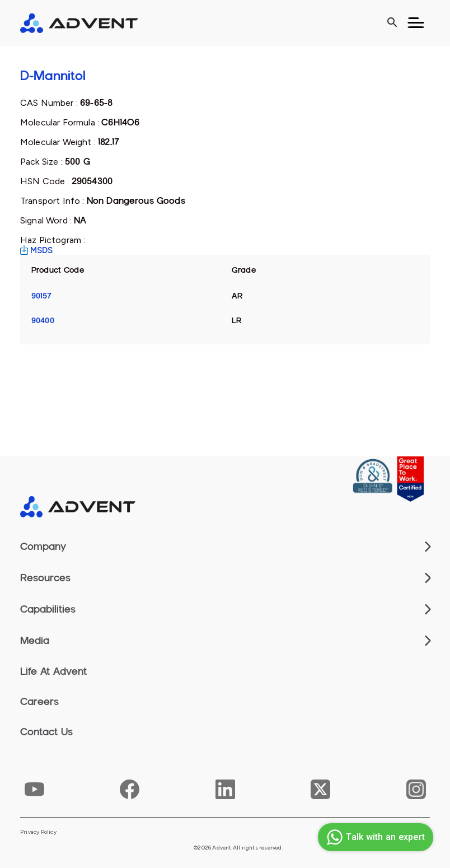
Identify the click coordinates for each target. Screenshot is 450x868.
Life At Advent (53, 671)
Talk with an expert (374, 837)
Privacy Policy (38, 832)
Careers (39, 702)
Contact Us (46, 732)
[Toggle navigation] (416, 23)
